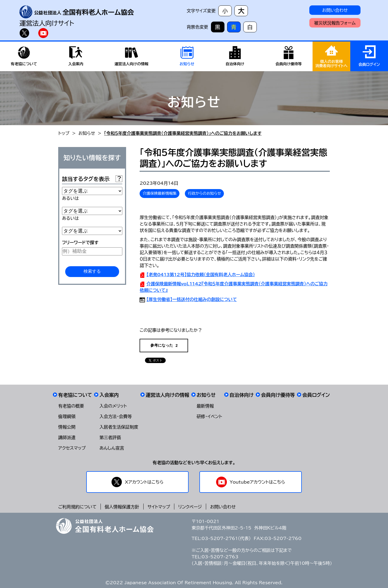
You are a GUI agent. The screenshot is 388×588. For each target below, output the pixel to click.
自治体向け (242, 395)
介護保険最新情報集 (160, 193)
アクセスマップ (72, 448)
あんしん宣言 (112, 448)
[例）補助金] (92, 251)
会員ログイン (316, 395)
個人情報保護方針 (122, 507)
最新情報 (205, 406)
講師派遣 (67, 437)
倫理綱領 (67, 416)
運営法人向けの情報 (168, 395)
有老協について (75, 395)
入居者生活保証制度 (119, 427)
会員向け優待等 (278, 395)
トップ (64, 133)
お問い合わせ (335, 10)
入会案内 (109, 395)
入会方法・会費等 (116, 416)
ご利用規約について (77, 507)
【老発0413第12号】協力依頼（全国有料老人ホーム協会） (201, 275)
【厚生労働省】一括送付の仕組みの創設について (192, 299)
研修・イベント (209, 416)
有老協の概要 (71, 406)
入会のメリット (113, 406)
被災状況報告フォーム (335, 23)
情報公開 (67, 427)
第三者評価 (110, 437)
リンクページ (190, 507)
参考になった (164, 345)
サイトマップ (159, 507)
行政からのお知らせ (204, 193)
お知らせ (87, 133)
